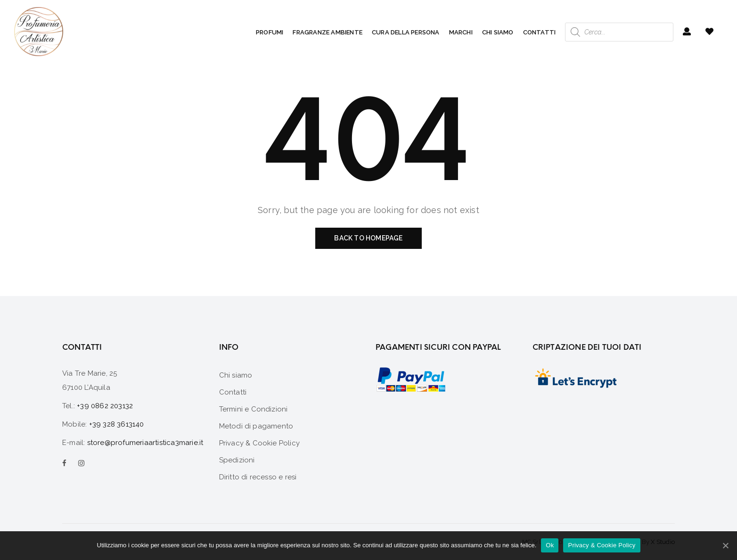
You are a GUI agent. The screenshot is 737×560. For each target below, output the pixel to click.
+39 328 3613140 (117, 424)
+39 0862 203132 (105, 406)
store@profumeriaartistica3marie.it (145, 443)
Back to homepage (368, 238)
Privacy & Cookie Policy (602, 545)
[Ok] (725, 545)
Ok (550, 545)
